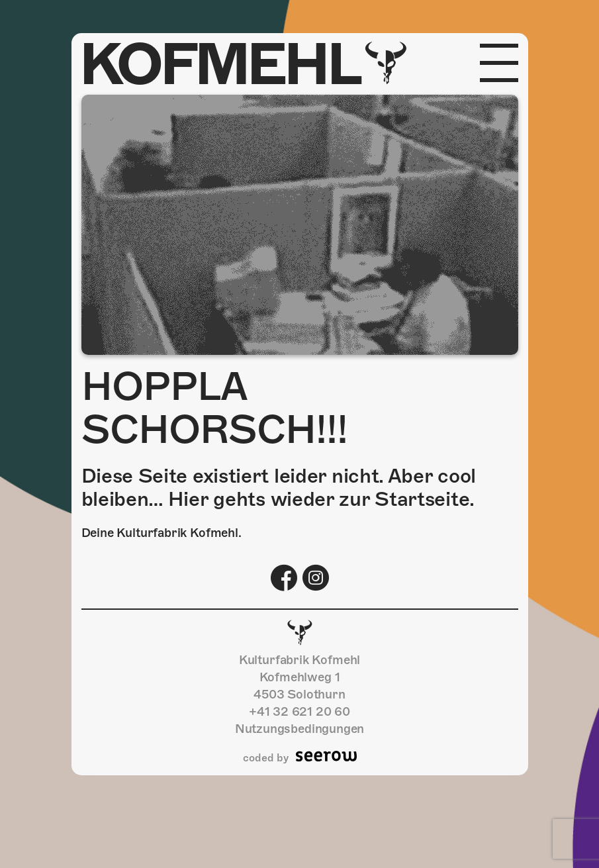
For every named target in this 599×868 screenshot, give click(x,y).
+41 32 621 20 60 (299, 711)
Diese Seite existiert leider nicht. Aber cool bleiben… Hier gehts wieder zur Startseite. (279, 488)
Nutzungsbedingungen (300, 729)
